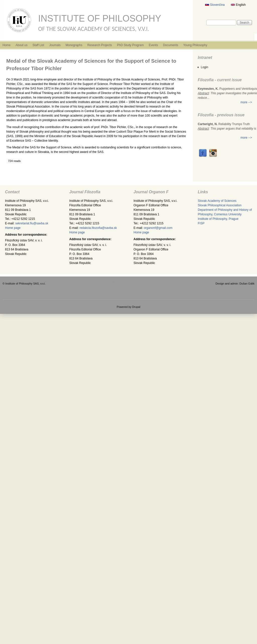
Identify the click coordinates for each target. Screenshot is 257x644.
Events (153, 45)
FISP (201, 223)
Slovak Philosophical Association (220, 205)
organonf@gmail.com (158, 228)
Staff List (38, 45)
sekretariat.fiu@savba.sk (32, 223)
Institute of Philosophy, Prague (218, 219)
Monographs (74, 45)
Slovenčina (215, 5)
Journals (55, 45)
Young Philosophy (195, 45)
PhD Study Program (130, 45)
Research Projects (100, 45)
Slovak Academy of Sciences (217, 201)
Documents (171, 45)
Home (7, 45)
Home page (13, 228)
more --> (246, 102)
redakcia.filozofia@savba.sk (98, 228)
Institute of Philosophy (100, 18)
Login (204, 67)
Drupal (136, 307)
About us (21, 45)
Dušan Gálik (247, 284)
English (238, 5)
